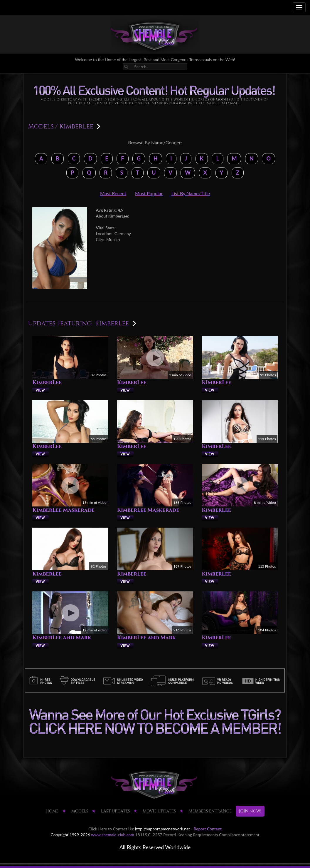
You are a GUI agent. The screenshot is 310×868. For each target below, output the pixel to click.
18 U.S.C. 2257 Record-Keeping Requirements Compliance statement (197, 835)
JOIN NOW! (250, 811)
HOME (52, 811)
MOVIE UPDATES (159, 811)
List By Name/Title (191, 193)
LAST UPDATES (116, 811)
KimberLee (47, 383)
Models (41, 127)
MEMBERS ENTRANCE (210, 811)
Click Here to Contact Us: (111, 829)
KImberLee (216, 383)
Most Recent (113, 193)
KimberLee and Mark (62, 638)
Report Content (208, 829)
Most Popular (149, 193)
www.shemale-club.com (113, 835)
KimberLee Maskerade (63, 510)
